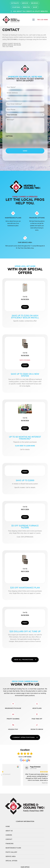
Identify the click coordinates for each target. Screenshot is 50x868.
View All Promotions (25, 660)
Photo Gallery (11, 852)
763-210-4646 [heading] (42, 20)
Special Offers (11, 861)
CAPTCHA (9, 136)
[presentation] (20, 142)
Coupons (16, 7)
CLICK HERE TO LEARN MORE (25, 446)
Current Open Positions (25, 737)
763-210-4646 (12, 39)
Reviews (35, 3)
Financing (10, 844)
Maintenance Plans (13, 848)
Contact (9, 839)
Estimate (15, 3)
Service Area (11, 857)
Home (8, 827)
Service (25, 3)
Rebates (26, 7)
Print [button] (25, 307)
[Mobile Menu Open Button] (33, 20)
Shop (35, 7)
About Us (9, 831)
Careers (9, 835)
